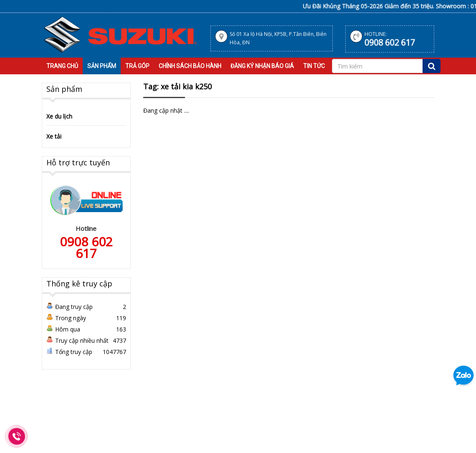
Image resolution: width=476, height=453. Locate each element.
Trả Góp (137, 66)
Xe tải (54, 136)
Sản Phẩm (102, 66)
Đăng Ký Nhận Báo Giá (262, 66)
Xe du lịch (59, 116)
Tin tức (314, 66)
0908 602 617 (390, 42)
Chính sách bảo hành (190, 66)
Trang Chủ (62, 66)
